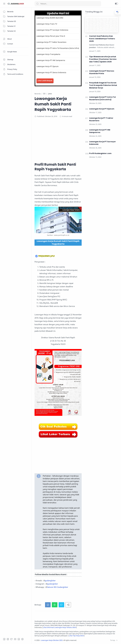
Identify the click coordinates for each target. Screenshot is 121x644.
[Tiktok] (22, 639)
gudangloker (50, 580)
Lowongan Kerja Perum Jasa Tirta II (51, 36)
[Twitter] (12, 639)
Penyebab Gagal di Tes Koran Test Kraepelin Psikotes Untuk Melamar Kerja (103, 85)
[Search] (68, 4)
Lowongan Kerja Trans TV (47, 24)
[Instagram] (8, 639)
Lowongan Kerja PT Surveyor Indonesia (52, 30)
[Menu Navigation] (4, 4)
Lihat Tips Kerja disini (76, 636)
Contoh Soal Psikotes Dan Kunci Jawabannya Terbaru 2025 (102, 39)
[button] (116, 4)
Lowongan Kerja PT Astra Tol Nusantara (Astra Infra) (58, 48)
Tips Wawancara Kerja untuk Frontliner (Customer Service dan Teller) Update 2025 (103, 59)
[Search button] (37, 4)
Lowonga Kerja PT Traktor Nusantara (51, 42)
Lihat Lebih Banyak (45, 81)
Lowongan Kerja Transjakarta (48, 54)
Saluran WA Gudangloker (58, 587)
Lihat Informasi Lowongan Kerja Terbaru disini (60, 627)
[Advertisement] (76, 140)
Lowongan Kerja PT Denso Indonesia (51, 72)
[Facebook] (4, 639)
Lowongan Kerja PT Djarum (47, 66)
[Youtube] (15, 639)
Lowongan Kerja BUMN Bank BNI (50, 18)
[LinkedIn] (19, 639)
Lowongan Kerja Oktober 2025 (52, 640)
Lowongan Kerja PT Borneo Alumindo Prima (102, 72)
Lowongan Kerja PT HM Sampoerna (51, 60)
